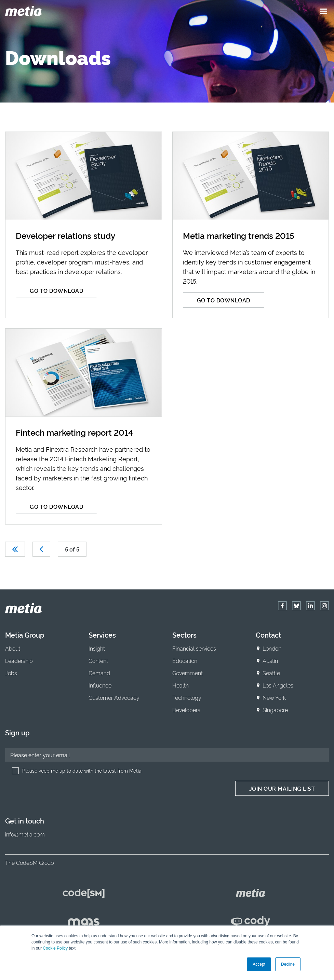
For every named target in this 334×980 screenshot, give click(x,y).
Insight (97, 648)
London (272, 648)
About (13, 648)
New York (274, 697)
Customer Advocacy (114, 697)
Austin (270, 661)
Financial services (194, 648)
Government (188, 673)
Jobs (11, 673)
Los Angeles (278, 685)
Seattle (271, 673)
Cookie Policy (55, 948)
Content (98, 661)
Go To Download (56, 290)
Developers (186, 710)
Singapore (275, 710)
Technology (187, 697)
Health (181, 685)
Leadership (19, 661)
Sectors (184, 635)
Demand (99, 673)
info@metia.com (25, 834)
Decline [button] (288, 964)
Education (185, 661)
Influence (100, 685)
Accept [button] (259, 964)
